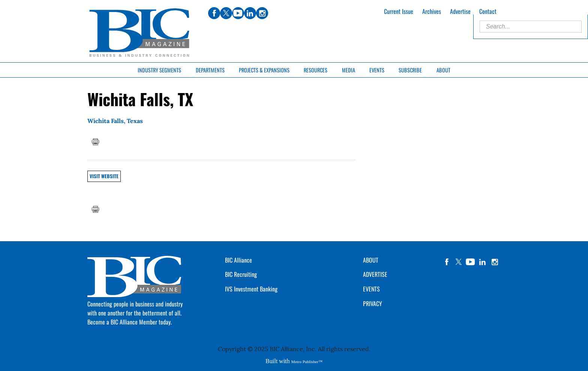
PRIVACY (373, 303)
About (443, 70)
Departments (210, 70)
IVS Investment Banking (251, 289)
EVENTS (371, 289)
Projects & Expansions (264, 70)
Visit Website (104, 176)
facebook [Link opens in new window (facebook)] (214, 13)
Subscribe (410, 70)
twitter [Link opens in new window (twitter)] (226, 13)
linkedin (483, 262)
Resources (316, 70)
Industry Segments (159, 70)
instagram (495, 262)
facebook (447, 262)
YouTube (471, 262)
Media (349, 70)
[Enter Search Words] (531, 27)
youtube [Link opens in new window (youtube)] (238, 13)
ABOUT (371, 260)
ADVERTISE (375, 274)
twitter (459, 262)
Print (95, 142)
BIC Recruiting (241, 274)
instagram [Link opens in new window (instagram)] (262, 13)
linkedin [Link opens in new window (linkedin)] (250, 13)
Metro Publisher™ (307, 362)
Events (377, 70)
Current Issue (399, 11)
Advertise (460, 11)
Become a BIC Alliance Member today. (130, 322)
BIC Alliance (238, 260)
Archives (432, 11)
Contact (488, 11)
